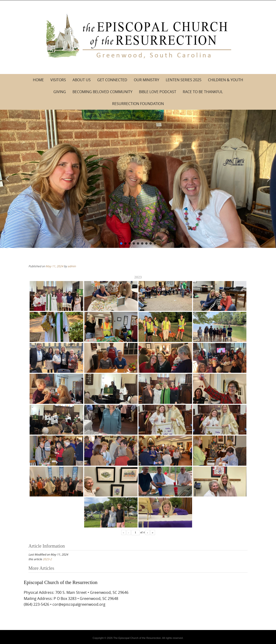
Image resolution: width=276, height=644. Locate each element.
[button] (7, 179)
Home (38, 80)
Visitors (58, 80)
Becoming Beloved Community (102, 92)
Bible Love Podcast (158, 92)
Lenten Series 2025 (184, 80)
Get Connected (112, 80)
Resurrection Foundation (138, 104)
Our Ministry (147, 80)
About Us (82, 80)
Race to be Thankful (203, 92)
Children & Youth (226, 80)
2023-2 (47, 559)
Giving (60, 92)
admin (72, 266)
